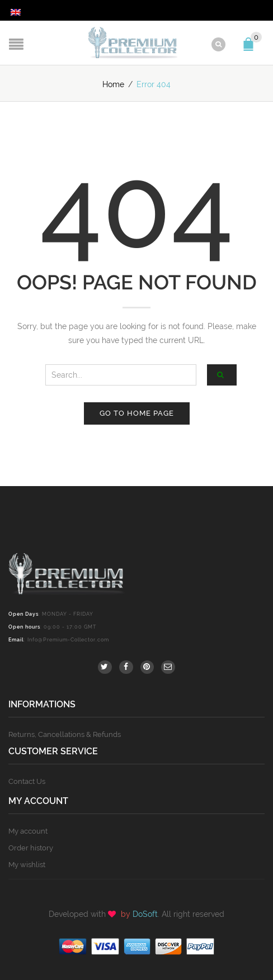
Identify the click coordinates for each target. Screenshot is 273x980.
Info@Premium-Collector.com (68, 640)
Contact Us (27, 781)
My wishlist (27, 865)
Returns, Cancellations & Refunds (65, 734)
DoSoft (145, 914)
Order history (31, 848)
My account (28, 831)
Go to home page (137, 413)
